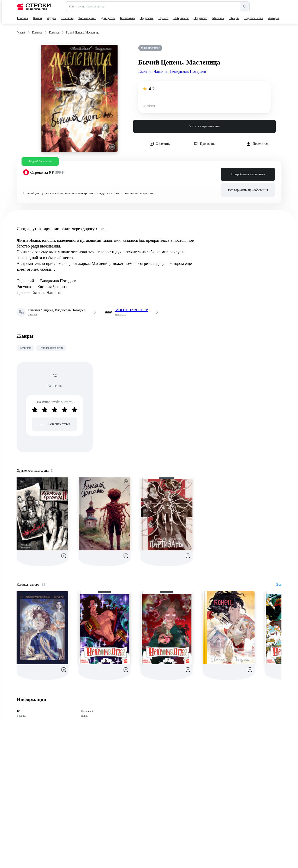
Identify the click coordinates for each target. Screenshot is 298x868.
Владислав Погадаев (188, 71)
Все (279, 584)
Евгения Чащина (153, 71)
